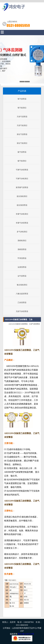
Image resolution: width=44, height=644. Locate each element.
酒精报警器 (22, 249)
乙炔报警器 (22, 303)
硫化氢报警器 (22, 205)
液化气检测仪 (22, 143)
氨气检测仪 (22, 161)
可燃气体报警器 (22, 170)
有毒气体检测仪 (22, 214)
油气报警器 (22, 276)
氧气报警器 (22, 99)
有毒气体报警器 (22, 223)
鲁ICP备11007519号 (26, 634)
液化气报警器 (22, 134)
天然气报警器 (22, 117)
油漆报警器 (22, 267)
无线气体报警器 (22, 311)
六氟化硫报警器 (22, 294)
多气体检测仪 (22, 232)
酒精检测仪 (22, 241)
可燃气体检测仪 (22, 179)
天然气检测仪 (22, 125)
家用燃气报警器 (22, 187)
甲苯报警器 (22, 258)
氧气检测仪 (22, 108)
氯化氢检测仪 (22, 285)
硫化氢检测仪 (22, 196)
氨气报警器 (22, 152)
